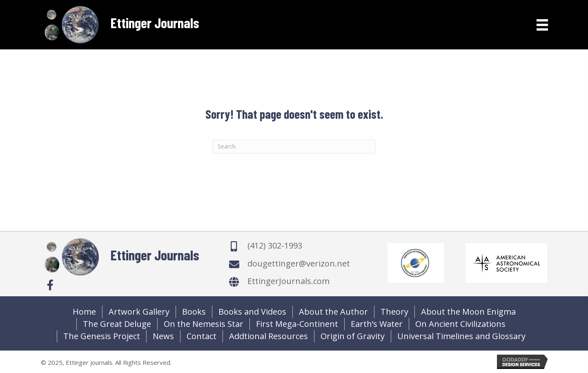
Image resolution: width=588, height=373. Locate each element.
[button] (50, 285)
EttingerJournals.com (288, 281)
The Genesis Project (102, 336)
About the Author (333, 312)
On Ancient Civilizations (460, 324)
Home (84, 312)
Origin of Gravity (353, 336)
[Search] (294, 147)
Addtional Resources (268, 336)
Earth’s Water (377, 324)
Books (194, 312)
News (163, 336)
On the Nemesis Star (204, 324)
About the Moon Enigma (468, 312)
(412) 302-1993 (275, 245)
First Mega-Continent (297, 324)
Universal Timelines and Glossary (461, 336)
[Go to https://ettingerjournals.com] (120, 25)
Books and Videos (252, 312)
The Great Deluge (117, 324)
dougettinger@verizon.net (299, 263)
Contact (202, 336)
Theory (394, 312)
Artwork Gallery (139, 312)
